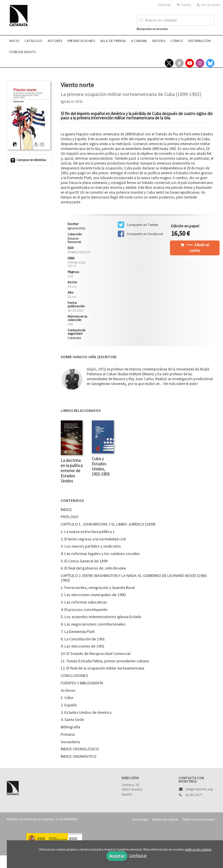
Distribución (200, 41)
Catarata (74, 338)
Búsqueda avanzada (152, 29)
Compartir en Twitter (138, 225)
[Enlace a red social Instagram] (200, 63)
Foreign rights (23, 52)
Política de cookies (165, 819)
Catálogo (33, 41)
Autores (55, 41)
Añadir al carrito (198, 248)
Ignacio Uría (72, 101)
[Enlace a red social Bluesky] (210, 63)
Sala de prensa (113, 41)
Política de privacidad (198, 819)
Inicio (14, 41)
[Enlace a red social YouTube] (190, 63)
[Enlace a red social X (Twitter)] (169, 63)
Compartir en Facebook (140, 234)
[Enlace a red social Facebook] (179, 63)
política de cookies (198, 849)
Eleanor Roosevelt (74, 240)
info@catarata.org (199, 789)
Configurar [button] (138, 855)
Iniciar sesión (209, 5)
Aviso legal (140, 819)
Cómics (177, 41)
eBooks (159, 41)
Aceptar (117, 856)
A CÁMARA (139, 41)
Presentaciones (81, 41)
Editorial (164, 5)
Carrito (184, 5)
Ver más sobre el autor (180, 384)
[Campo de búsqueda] (176, 20)
